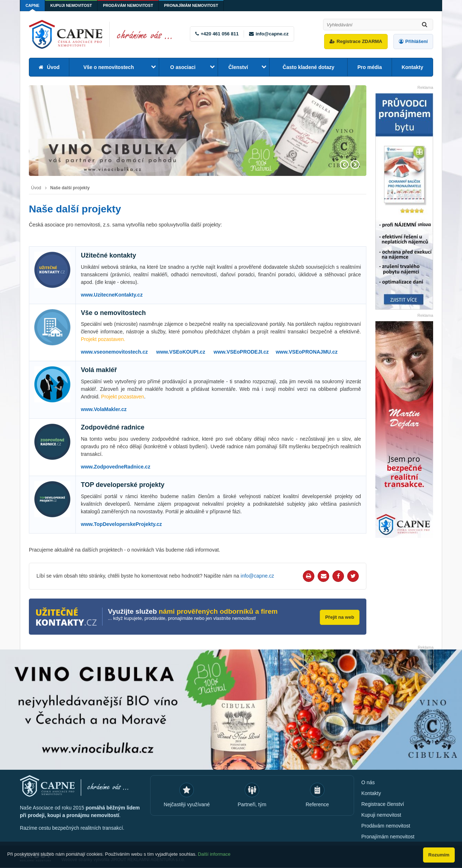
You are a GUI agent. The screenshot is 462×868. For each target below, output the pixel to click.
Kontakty (413, 67)
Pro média (370, 67)
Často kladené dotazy (308, 67)
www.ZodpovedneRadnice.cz (115, 467)
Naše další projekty (70, 188)
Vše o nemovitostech (109, 67)
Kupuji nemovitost (72, 5)
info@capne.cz (272, 34)
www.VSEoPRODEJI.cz (241, 352)
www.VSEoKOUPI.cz (181, 352)
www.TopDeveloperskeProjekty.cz (121, 524)
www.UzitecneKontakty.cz (112, 295)
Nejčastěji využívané (187, 804)
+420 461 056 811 (220, 34)
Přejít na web (339, 617)
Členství (238, 67)
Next (355, 165)
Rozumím (439, 855)
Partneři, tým (252, 804)
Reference (317, 804)
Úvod (53, 67)
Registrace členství (383, 804)
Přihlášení (417, 41)
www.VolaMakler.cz (104, 409)
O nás (368, 782)
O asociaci (183, 67)
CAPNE (33, 5)
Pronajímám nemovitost (193, 5)
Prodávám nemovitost (129, 5)
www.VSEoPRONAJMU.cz (307, 352)
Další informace (214, 854)
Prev (344, 165)
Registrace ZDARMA (359, 41)
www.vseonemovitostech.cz (114, 352)
